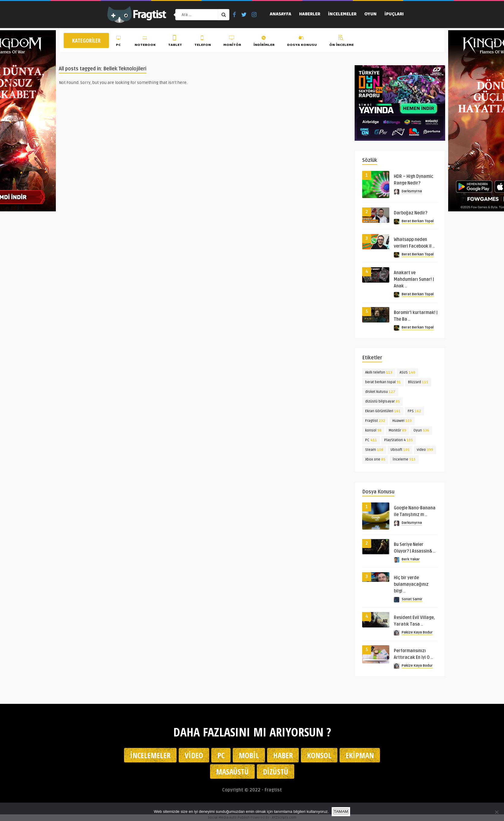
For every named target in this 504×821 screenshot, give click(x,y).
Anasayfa (281, 14)
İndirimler (264, 42)
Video (194, 755)
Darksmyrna (412, 191)
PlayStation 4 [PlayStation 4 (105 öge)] (399, 440)
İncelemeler (342, 14)
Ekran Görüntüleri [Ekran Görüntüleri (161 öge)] (383, 411)
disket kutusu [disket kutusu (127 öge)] (380, 392)
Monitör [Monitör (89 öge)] (397, 430)
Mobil (249, 755)
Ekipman (360, 755)
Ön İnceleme (341, 42)
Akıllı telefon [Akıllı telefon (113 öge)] (379, 372)
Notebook (145, 42)
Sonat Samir (412, 599)
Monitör (232, 42)
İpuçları (394, 14)
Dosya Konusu (302, 42)
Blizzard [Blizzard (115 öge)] (418, 382)
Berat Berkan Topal (418, 221)
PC (119, 42)
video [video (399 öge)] (425, 450)
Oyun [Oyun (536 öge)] (421, 430)
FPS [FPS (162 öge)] (414, 411)
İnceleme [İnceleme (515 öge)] (404, 459)
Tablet (175, 42)
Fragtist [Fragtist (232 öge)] (375, 421)
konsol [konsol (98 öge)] (373, 430)
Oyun (370, 14)
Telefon (203, 42)
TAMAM (341, 811)
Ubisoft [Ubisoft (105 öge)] (400, 450)
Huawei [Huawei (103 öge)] (402, 421)
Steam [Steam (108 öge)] (374, 450)
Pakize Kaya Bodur (417, 632)
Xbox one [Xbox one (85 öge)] (375, 459)
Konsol (319, 755)
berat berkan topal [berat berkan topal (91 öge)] (383, 382)
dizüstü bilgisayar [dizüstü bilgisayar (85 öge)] (383, 401)
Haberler (310, 14)
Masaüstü (232, 771)
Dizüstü (276, 771)
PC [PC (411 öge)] (371, 440)
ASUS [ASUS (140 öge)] (407, 372)
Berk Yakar (411, 559)
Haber (283, 755)
